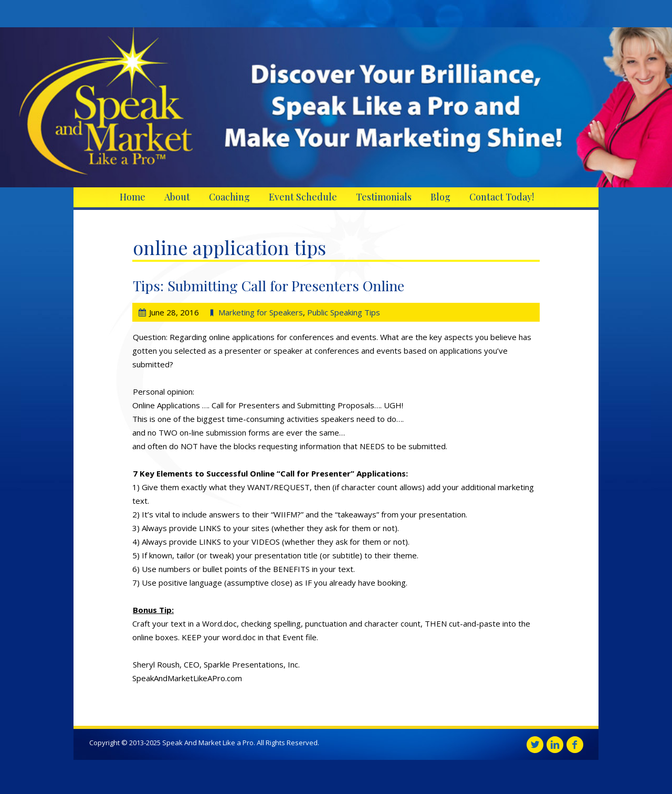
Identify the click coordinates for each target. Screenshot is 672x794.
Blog (440, 197)
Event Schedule (303, 197)
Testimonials (384, 197)
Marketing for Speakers (261, 312)
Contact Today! (502, 197)
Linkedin (555, 745)
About (177, 197)
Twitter (535, 745)
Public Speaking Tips (344, 312)
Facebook (575, 745)
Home (133, 197)
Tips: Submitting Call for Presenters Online (269, 285)
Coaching (229, 197)
